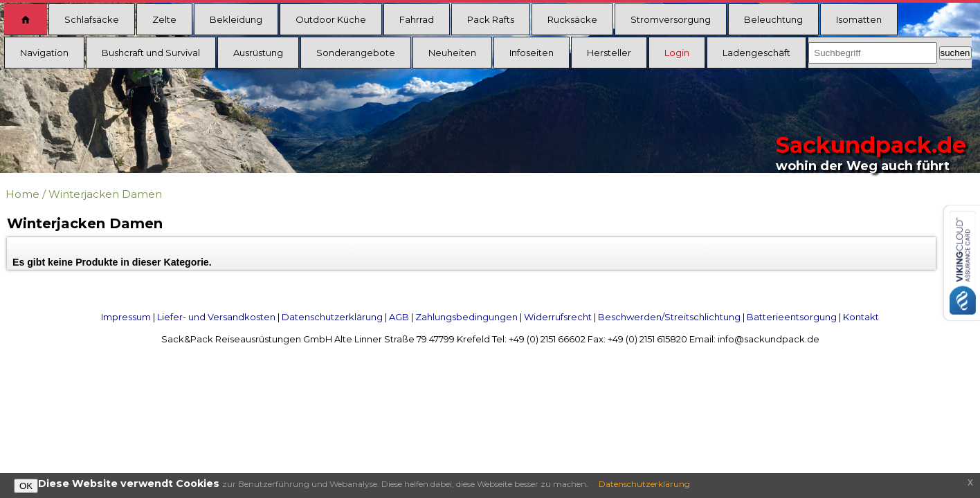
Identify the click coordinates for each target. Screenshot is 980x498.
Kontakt (861, 317)
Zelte (164, 19)
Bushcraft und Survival (151, 53)
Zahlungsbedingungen (466, 317)
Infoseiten (532, 53)
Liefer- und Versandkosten (216, 317)
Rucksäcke (572, 19)
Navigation (44, 53)
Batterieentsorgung (792, 317)
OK (26, 486)
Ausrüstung (258, 53)
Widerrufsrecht (558, 317)
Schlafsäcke (92, 19)
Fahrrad (417, 19)
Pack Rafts (491, 19)
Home (22, 194)
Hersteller (609, 53)
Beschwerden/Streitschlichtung (669, 317)
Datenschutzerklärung (332, 317)
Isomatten (859, 19)
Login (677, 53)
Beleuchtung (773, 19)
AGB (399, 317)
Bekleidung (236, 19)
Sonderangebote (356, 53)
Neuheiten (452, 53)
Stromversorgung (671, 19)
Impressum (126, 317)
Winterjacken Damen (105, 194)
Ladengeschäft (756, 53)
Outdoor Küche (331, 19)
